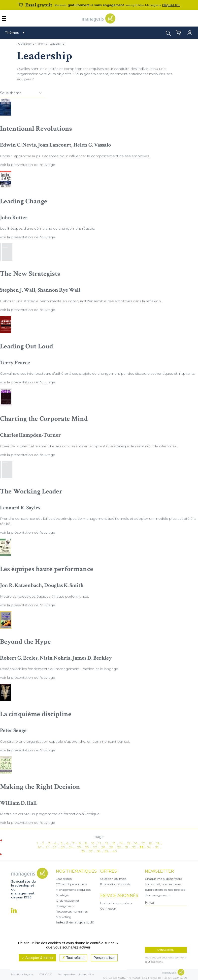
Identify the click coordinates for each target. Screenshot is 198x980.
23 (63, 847)
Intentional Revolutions (36, 129)
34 (149, 847)
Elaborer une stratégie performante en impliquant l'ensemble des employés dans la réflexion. (81, 301)
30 (119, 847)
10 (93, 843)
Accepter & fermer (37, 958)
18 (150, 843)
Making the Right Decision (40, 787)
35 (157, 847)
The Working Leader (31, 491)
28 (103, 847)
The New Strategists (30, 274)
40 (115, 851)
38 (99, 851)
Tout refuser (73, 958)
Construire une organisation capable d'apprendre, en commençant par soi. (65, 741)
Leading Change (24, 201)
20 (39, 847)
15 (129, 843)
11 (100, 843)
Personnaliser (104, 958)
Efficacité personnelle (72, 884)
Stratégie (63, 895)
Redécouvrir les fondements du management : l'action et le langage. (59, 669)
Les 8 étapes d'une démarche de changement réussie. (48, 228)
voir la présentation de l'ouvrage (28, 165)
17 (143, 843)
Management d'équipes (73, 890)
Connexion (108, 908)
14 (121, 843)
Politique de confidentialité (76, 974)
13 (114, 843)
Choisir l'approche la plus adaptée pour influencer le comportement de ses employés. (75, 156)
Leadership (57, 44)
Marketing (64, 917)
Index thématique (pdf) (75, 922)
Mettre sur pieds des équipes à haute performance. (44, 596)
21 (47, 847)
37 (91, 851)
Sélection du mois (113, 879)
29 (111, 847)
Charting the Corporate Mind (44, 419)
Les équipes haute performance (47, 569)
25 (79, 847)
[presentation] (166, 926)
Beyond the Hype (25, 642)
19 (158, 843)
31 (127, 847)
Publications (25, 44)
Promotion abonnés (115, 884)
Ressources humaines (72, 911)
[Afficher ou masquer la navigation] (4, 18)
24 (71, 847)
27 (95, 847)
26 (87, 847)
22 (55, 847)
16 (136, 843)
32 (134, 847)
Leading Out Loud (27, 346)
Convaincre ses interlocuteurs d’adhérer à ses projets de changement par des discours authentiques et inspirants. (98, 373)
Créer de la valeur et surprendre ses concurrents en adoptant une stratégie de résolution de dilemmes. (89, 446)
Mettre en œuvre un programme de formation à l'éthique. (50, 814)
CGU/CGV (45, 974)
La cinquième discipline (36, 714)
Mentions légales (22, 974)
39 (106, 851)
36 (83, 851)
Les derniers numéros (116, 903)
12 (107, 843)
